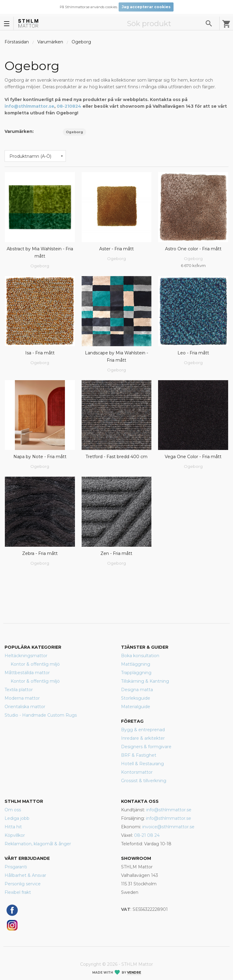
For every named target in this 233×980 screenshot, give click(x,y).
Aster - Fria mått (116, 249)
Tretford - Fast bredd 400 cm (116, 457)
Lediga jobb (17, 818)
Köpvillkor (15, 835)
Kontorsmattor (137, 772)
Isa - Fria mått (40, 353)
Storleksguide (136, 698)
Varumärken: (19, 131)
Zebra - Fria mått (40, 553)
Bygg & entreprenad (143, 730)
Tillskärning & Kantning (145, 681)
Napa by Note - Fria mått (40, 457)
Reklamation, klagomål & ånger (38, 844)
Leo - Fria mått (193, 353)
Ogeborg (81, 42)
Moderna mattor (22, 698)
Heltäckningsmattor (26, 656)
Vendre (134, 973)
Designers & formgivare (146, 747)
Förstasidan (17, 42)
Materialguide (136, 707)
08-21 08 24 (147, 835)
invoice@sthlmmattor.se (168, 827)
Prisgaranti (16, 867)
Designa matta (137, 690)
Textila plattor (19, 690)
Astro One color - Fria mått (193, 249)
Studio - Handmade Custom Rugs (41, 715)
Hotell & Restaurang (142, 764)
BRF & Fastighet (139, 755)
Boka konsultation (140, 656)
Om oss (13, 810)
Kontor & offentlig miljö (35, 664)
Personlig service (23, 884)
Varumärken (50, 42)
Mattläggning (136, 664)
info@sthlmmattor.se (29, 106)
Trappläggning (136, 673)
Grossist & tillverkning (144, 781)
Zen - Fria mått (116, 553)
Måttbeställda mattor (27, 673)
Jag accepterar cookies (146, 7)
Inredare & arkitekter (143, 738)
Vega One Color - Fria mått (193, 457)
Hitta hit (13, 827)
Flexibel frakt (18, 892)
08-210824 (69, 106)
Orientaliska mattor (25, 707)
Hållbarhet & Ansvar (25, 875)
